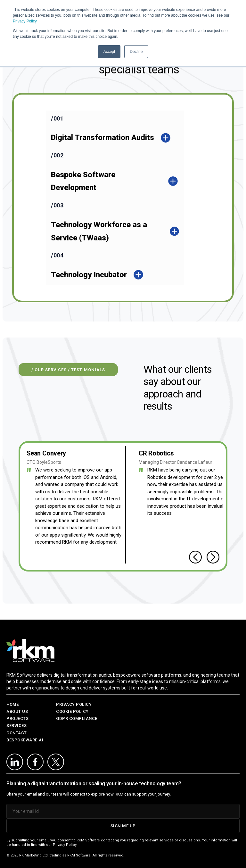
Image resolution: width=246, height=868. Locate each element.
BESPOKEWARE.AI (25, 740)
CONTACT (17, 733)
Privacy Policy (74, 704)
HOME (12, 704)
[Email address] (123, 811)
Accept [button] (109, 52)
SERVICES (16, 726)
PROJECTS (17, 718)
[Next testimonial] (213, 557)
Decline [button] (136, 52)
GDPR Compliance (77, 718)
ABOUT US (17, 711)
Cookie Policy (72, 711)
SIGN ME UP (123, 826)
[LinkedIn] (15, 762)
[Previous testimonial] (195, 557)
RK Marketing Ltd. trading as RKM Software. (55, 855)
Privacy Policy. (25, 21)
